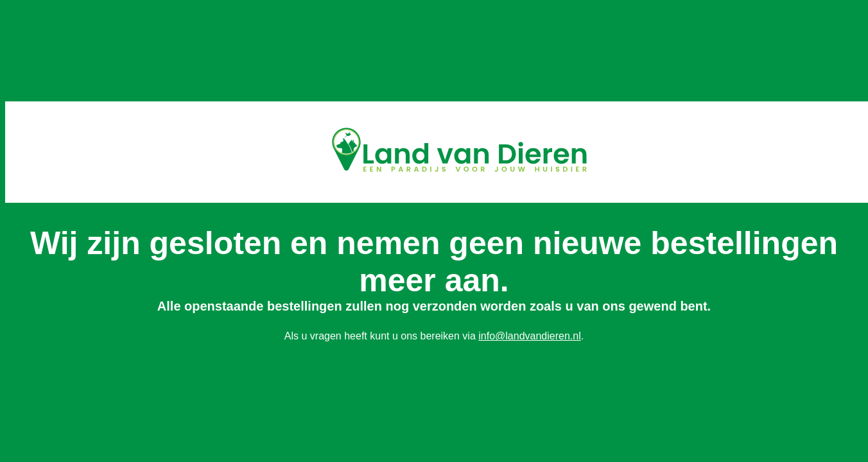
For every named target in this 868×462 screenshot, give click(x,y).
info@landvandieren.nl (529, 336)
